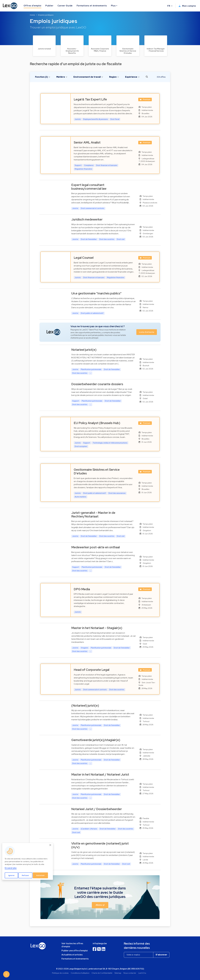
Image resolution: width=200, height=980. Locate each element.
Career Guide (65, 6)
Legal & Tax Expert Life (90, 99)
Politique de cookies (60, 973)
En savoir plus (11, 868)
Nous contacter (130, 973)
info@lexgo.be (100, 943)
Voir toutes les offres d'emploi (72, 945)
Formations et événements (92, 6)
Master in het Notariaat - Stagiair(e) (97, 628)
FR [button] (169, 6)
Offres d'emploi (32, 6)
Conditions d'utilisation (80, 973)
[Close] (50, 845)
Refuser (25, 875)
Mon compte (187, 6)
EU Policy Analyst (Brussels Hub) (97, 423)
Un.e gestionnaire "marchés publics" (96, 293)
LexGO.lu (142, 973)
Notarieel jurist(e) (84, 350)
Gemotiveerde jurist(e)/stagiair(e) (96, 740)
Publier (49, 6)
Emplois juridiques (46, 15)
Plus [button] (113, 6)
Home (32, 15)
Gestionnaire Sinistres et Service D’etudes (97, 471)
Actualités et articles (72, 955)
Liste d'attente (147, 332)
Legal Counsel (84, 258)
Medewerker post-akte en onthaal (96, 547)
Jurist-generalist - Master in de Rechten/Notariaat (93, 515)
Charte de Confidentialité (102, 973)
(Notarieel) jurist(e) (85, 706)
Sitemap (118, 973)
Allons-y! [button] (100, 905)
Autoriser (40, 875)
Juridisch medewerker (87, 219)
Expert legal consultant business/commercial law (89, 187)
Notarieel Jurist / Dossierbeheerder (97, 809)
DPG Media (82, 589)
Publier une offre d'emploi (75, 951)
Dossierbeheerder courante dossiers (97, 384)
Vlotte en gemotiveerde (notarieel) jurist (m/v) (100, 845)
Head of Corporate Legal (92, 670)
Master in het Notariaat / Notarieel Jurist (100, 774)
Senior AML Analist (87, 142)
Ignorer (11, 875)
